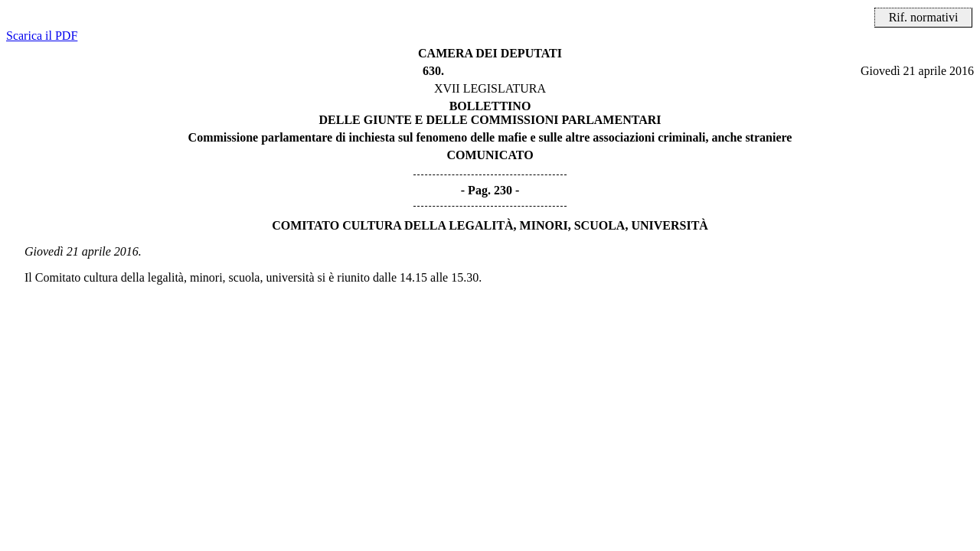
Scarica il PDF (42, 36)
